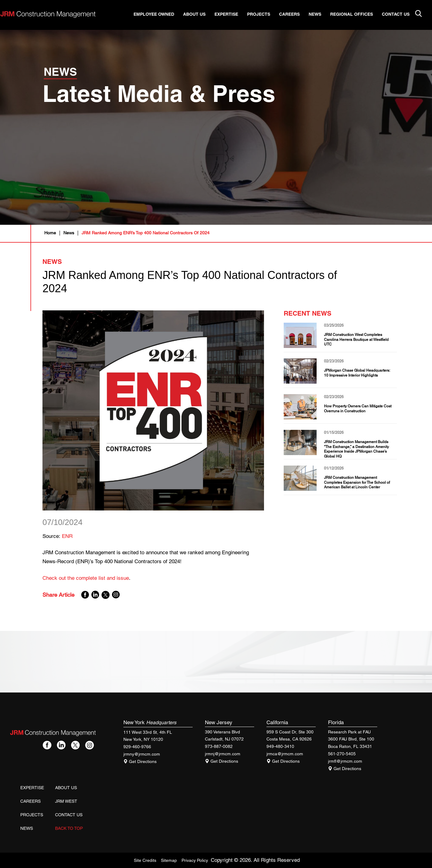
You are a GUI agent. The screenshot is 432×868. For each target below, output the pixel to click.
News (320, 14)
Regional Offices (356, 14)
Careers (294, 14)
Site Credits (145, 860)
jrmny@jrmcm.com (142, 754)
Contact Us (400, 14)
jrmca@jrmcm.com (285, 754)
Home (50, 233)
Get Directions (140, 761)
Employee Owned (158, 14)
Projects (263, 14)
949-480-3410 (280, 746)
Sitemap (169, 860)
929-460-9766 (137, 747)
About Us (199, 14)
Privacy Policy (195, 860)
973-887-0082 (219, 746)
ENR (67, 536)
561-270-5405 (342, 754)
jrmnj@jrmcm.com (223, 754)
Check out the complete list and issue (86, 578)
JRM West (66, 801)
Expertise (231, 14)
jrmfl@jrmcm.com (345, 761)
